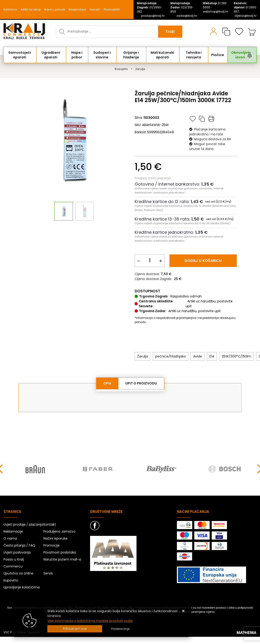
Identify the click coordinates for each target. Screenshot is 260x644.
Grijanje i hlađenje (132, 55)
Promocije (52, 546)
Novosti (95, 9)
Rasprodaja (77, 9)
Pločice (218, 55)
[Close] (75, 629)
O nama (10, 539)
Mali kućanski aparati (163, 55)
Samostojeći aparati (20, 55)
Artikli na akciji (31, 9)
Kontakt (50, 525)
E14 (212, 356)
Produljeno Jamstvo (59, 532)
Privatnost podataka (60, 553)
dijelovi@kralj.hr (245, 16)
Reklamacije (13, 532)
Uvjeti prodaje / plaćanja (23, 525)
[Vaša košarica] (252, 32)
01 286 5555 (215, 5)
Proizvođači (112, 9)
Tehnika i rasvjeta (195, 55)
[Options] (120, 629)
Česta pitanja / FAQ (19, 546)
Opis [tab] (107, 383)
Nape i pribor (78, 55)
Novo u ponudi (55, 9)
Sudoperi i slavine (103, 55)
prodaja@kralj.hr (153, 16)
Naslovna (10, 9)
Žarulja (143, 356)
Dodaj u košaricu (203, 261)
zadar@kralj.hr (187, 16)
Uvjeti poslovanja (17, 553)
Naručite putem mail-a (62, 560)
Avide (198, 356)
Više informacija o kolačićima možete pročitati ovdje (90, 621)
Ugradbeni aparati (52, 55)
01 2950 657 (245, 7)
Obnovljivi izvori (240, 55)
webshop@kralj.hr (215, 12)
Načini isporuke (55, 539)
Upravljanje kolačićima (22, 587)
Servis (48, 574)
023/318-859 (182, 7)
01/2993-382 (150, 7)
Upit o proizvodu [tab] (141, 383)
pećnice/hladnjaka (171, 356)
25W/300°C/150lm (236, 356)
